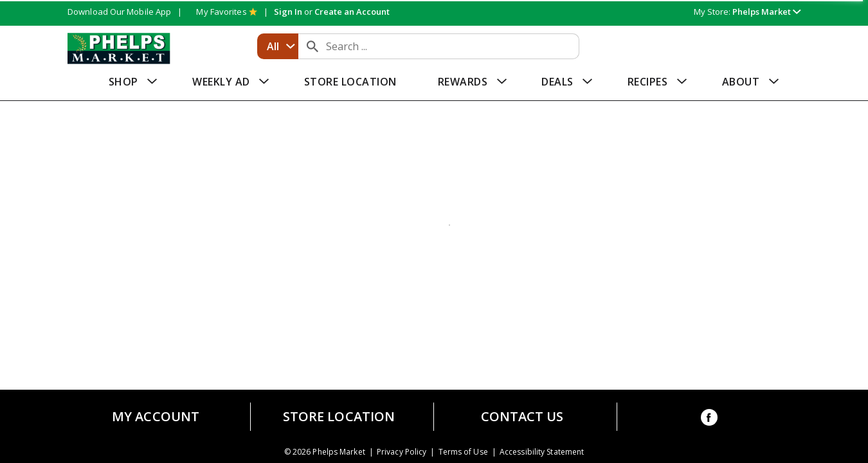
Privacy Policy (402, 452)
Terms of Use (463, 452)
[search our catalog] (312, 46)
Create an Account (352, 12)
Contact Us (522, 417)
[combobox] (278, 46)
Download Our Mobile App (119, 12)
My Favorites (226, 12)
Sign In (288, 12)
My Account (156, 417)
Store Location (339, 417)
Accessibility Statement (542, 452)
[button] (766, 12)
